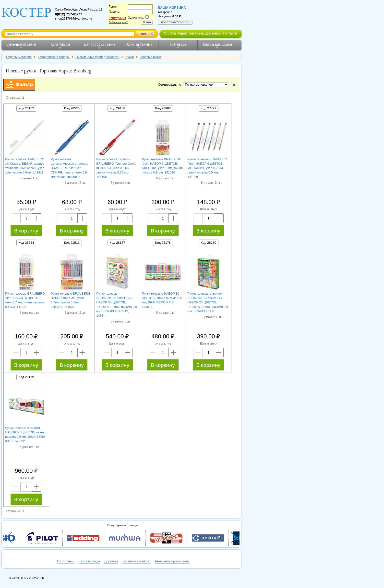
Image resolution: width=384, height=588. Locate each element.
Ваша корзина (172, 8)
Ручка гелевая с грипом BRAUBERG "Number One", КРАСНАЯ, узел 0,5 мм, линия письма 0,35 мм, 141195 (116, 168)
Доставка (213, 33)
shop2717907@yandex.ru (73, 19)
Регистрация (117, 18)
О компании (66, 561)
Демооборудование (100, 46)
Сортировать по (170, 85)
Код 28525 (72, 108)
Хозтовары (178, 46)
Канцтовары (60, 46)
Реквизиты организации (172, 561)
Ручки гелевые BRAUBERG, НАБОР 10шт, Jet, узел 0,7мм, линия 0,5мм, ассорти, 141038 (71, 300)
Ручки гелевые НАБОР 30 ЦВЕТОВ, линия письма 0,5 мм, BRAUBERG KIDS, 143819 (162, 300)
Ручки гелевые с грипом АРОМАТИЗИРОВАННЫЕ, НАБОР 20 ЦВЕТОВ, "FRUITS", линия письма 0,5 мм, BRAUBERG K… (208, 302)
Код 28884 (26, 243)
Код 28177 (117, 243)
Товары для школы (217, 46)
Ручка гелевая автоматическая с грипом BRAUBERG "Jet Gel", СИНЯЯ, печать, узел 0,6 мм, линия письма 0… (69, 168)
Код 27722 (209, 108)
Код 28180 (209, 243)
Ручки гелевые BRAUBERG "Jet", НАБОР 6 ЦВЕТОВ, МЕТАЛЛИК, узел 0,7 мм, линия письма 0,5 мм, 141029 (207, 168)
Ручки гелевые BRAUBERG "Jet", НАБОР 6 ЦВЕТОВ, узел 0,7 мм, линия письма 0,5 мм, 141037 (25, 300)
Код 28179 (26, 377)
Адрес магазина (191, 33)
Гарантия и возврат (137, 561)
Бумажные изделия (21, 46)
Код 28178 (163, 243)
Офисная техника (139, 46)
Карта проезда (89, 561)
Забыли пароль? (118, 22)
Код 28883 (163, 108)
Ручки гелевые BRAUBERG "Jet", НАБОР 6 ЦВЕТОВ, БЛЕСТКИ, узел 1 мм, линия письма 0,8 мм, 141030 (162, 166)
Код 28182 (26, 108)
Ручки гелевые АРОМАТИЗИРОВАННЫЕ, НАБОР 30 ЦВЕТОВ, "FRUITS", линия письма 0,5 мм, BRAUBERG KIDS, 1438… (117, 305)
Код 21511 (72, 243)
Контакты (230, 33)
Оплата (170, 33)
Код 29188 (117, 108)
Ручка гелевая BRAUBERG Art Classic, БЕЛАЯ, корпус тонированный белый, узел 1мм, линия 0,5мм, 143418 (25, 166)
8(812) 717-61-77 (68, 14)
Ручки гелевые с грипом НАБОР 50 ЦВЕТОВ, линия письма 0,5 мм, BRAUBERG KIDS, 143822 (25, 434)
